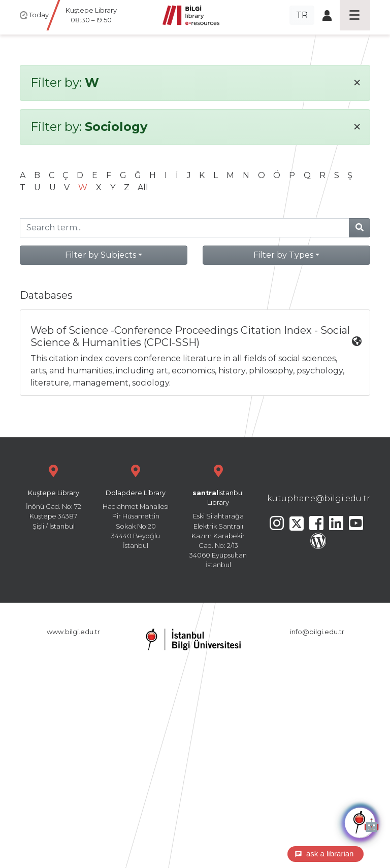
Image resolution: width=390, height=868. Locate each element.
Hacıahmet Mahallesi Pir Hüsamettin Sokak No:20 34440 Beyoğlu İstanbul (136, 506)
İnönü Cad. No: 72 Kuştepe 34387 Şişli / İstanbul (53, 496)
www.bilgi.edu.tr (73, 632)
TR (302, 15)
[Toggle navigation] (355, 15)
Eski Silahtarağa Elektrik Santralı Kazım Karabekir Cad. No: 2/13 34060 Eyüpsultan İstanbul (218, 515)
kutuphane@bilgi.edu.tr (319, 498)
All (143, 187)
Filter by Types (283, 255)
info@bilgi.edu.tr (317, 632)
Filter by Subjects (101, 255)
